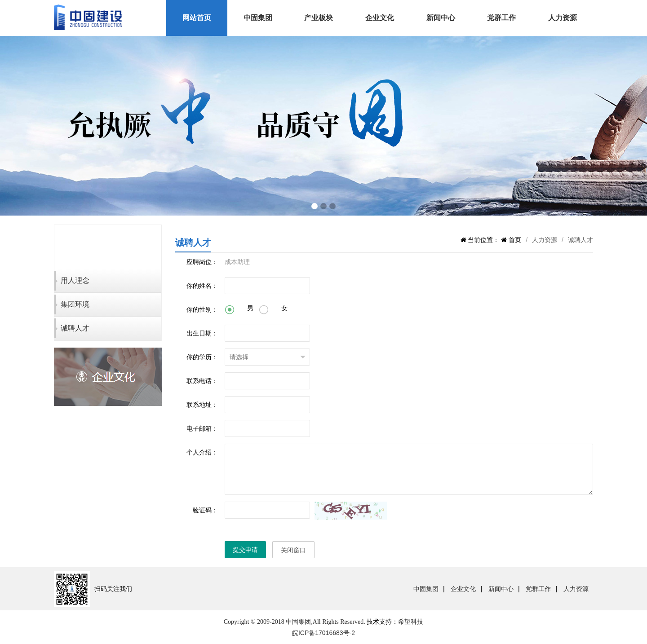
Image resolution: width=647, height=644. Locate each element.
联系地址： (202, 405)
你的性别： (202, 309)
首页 (514, 240)
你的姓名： (202, 286)
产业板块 (319, 18)
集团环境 (75, 304)
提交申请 (245, 550)
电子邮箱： (202, 428)
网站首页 (197, 18)
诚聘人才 (75, 328)
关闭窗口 (293, 550)
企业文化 (380, 18)
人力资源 (563, 18)
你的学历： (202, 357)
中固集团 (258, 18)
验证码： (205, 510)
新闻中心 (441, 18)
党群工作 (501, 18)
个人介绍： (202, 452)
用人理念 (75, 280)
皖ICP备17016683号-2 (323, 633)
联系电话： (202, 381)
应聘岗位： (202, 262)
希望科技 (411, 622)
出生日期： (202, 333)
